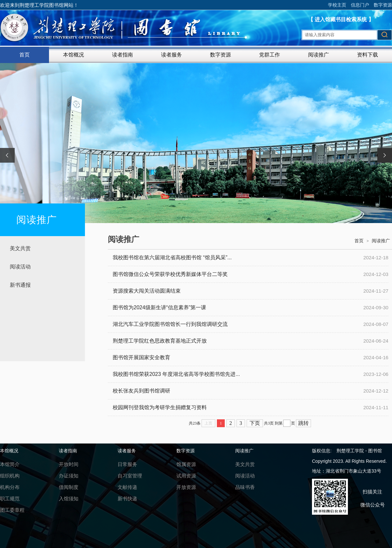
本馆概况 (73, 55)
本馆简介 (10, 464)
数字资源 (383, 5)
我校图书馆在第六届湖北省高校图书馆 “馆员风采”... (172, 258)
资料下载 (367, 55)
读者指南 (122, 55)
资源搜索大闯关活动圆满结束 (147, 291)
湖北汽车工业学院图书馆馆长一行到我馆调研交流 (170, 324)
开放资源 (186, 487)
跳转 (303, 423)
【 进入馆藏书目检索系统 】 (341, 19)
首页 (24, 55)
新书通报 (20, 285)
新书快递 (127, 499)
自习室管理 (130, 476)
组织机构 (10, 476)
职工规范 (10, 499)
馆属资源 (186, 464)
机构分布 (10, 487)
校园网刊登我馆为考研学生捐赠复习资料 (160, 407)
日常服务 (127, 464)
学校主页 (337, 5)
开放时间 (69, 464)
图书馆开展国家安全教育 (141, 357)
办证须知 (69, 476)
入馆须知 (69, 499)
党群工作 (269, 55)
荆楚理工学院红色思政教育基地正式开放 (160, 341)
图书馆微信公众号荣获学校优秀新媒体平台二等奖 (170, 274)
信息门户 (360, 5)
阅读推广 (318, 55)
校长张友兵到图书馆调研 (141, 391)
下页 (255, 423)
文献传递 (127, 487)
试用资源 (186, 476)
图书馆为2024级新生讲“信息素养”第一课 (159, 307)
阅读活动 (20, 267)
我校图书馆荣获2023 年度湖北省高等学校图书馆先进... (176, 374)
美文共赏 (20, 248)
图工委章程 (12, 510)
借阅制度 (69, 487)
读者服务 (171, 55)
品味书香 (245, 487)
